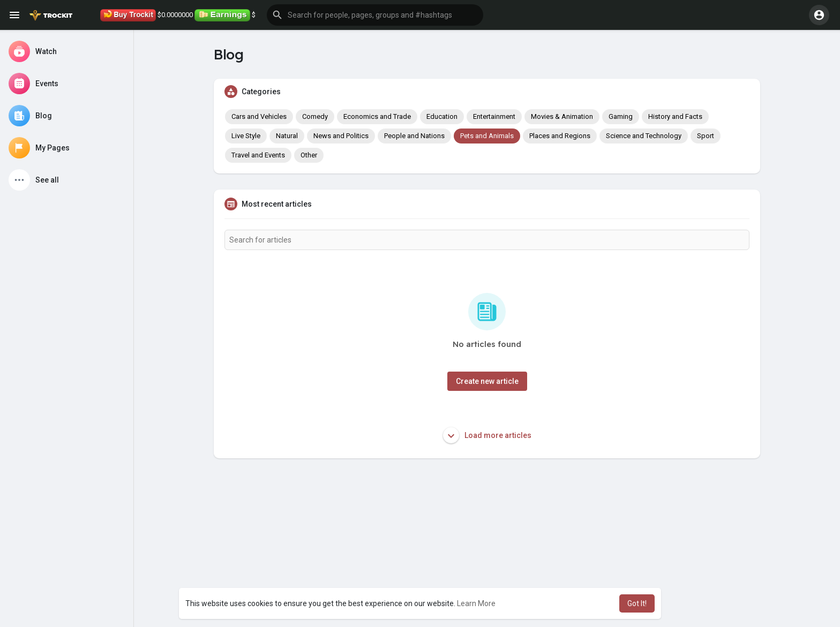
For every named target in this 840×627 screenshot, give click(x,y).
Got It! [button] (637, 603)
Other (309, 155)
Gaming (621, 116)
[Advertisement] (487, 549)
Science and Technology (644, 136)
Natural (287, 136)
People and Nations (414, 136)
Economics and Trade (377, 116)
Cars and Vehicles (259, 116)
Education (442, 116)
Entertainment (494, 116)
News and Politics (341, 136)
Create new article (487, 381)
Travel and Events (258, 155)
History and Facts (675, 116)
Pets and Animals (487, 136)
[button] (375, 15)
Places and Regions (560, 136)
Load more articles (487, 435)
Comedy (315, 116)
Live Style (246, 136)
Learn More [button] (476, 603)
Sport (706, 136)
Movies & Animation (562, 116)
